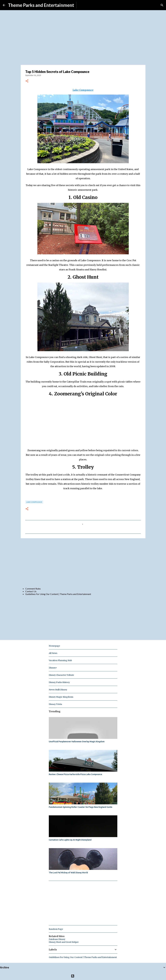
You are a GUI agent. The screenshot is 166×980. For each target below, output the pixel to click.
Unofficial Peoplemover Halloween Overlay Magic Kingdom (77, 742)
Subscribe (84, 5)
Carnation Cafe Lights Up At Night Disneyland (70, 840)
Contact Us (31, 591)
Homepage (54, 646)
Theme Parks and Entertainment (41, 5)
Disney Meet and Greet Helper (64, 942)
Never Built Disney (58, 690)
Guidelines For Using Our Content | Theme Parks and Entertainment (58, 594)
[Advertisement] (83, 563)
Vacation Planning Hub (60, 660)
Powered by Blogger (83, 976)
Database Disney (57, 939)
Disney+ (53, 668)
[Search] (162, 5)
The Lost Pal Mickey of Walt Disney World (68, 873)
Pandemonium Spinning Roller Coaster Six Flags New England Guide (81, 807)
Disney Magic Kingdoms (61, 697)
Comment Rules (33, 589)
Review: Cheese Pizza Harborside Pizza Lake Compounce (75, 774)
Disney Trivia (55, 704)
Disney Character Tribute (61, 675)
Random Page (56, 929)
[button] (27, 81)
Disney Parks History (59, 682)
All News (53, 653)
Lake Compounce (34, 502)
